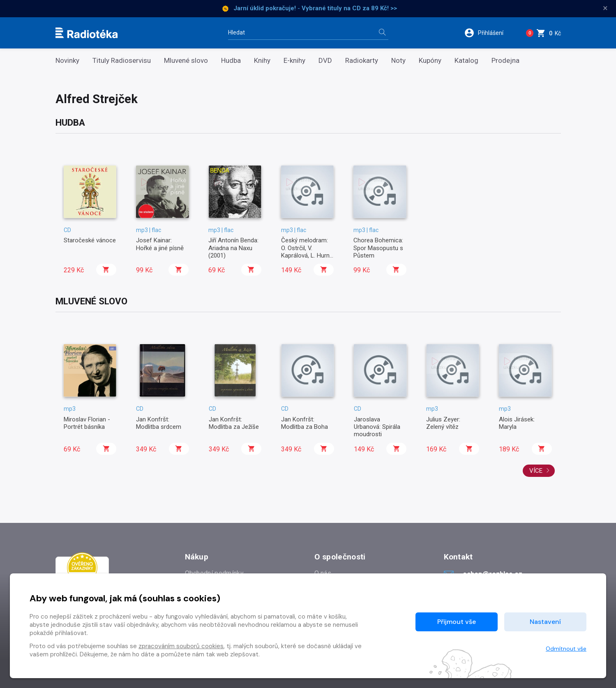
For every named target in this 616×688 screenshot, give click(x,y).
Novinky (67, 61)
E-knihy (294, 61)
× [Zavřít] (605, 8)
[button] (488, 33)
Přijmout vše (457, 622)
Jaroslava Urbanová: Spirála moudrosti (377, 427)
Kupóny (430, 61)
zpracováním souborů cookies (181, 646)
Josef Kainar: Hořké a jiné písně (160, 244)
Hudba (231, 61)
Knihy (262, 61)
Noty (398, 61)
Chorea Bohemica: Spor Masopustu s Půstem (378, 248)
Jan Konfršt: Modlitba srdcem (159, 423)
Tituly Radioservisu (122, 61)
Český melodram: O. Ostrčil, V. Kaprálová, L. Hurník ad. (307, 252)
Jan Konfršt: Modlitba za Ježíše (234, 423)
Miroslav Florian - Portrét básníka (87, 423)
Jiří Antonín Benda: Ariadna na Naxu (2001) (233, 248)
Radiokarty (362, 61)
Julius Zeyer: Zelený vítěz (443, 423)
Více (540, 471)
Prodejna (505, 61)
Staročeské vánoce (90, 240)
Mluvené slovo (186, 61)
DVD (325, 61)
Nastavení (545, 622)
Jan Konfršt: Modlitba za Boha (305, 423)
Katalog (466, 61)
